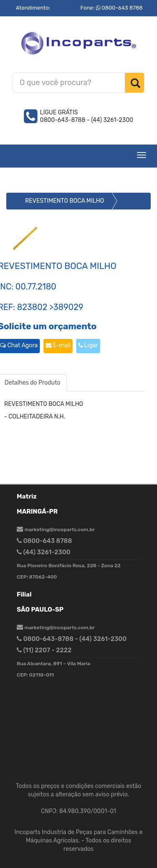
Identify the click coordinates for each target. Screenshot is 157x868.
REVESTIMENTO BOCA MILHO (65, 201)
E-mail (58, 345)
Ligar (88, 345)
